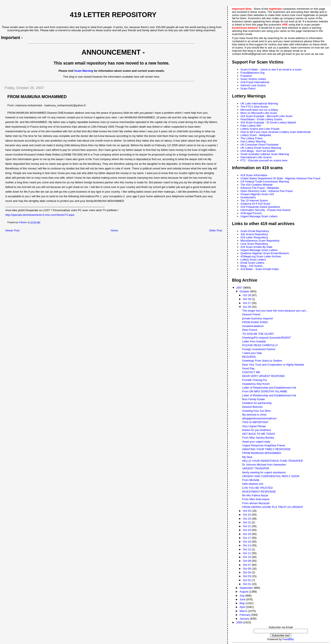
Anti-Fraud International (255, 82)
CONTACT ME (251, 372)
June (243, 599)
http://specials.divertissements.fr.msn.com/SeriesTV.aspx (40, 215)
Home (114, 230)
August (244, 592)
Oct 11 (247, 553)
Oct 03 (247, 576)
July (242, 596)
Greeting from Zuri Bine (256, 411)
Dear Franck (250, 330)
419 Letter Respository (254, 237)
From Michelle (251, 480)
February (246, 615)
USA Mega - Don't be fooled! (258, 151)
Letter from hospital (254, 341)
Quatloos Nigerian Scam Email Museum (265, 253)
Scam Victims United (253, 79)
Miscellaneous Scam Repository (260, 241)
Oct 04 (247, 572)
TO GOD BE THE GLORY (258, 334)
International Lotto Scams (256, 157)
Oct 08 (247, 561)
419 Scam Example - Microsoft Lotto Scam (266, 116)
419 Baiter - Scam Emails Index (260, 269)
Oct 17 (247, 538)
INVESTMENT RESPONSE (259, 492)
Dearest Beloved (252, 407)
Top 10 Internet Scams (254, 200)
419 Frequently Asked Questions (260, 207)
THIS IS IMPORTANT (255, 422)
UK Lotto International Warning (259, 103)
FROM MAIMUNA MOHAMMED (262, 453)
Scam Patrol (248, 88)
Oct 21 (247, 526)
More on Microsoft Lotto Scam (259, 113)
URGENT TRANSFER (256, 468)
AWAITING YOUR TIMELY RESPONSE (266, 449)
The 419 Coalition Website (256, 185)
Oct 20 (247, 530)
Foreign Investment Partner (259, 349)
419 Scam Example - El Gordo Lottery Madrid (268, 122)
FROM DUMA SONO (255, 322)
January (245, 619)
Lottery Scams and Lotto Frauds (260, 129)
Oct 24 (247, 515)
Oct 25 (247, 511)
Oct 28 (247, 299)
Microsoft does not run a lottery (259, 110)
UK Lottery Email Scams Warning (261, 148)
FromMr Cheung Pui (254, 380)
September (247, 588)
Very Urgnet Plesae (254, 426)
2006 (240, 622)
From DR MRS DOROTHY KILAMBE (265, 391)
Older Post (216, 230)
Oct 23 (247, 519)
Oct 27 (247, 303)
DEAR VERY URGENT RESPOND (263, 376)
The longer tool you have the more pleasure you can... (275, 311)
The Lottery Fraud (251, 138)
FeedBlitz (288, 639)
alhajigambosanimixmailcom (259, 418)
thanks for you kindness (257, 430)
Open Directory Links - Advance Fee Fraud (266, 191)
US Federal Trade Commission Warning (265, 182)
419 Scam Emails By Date (256, 247)
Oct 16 (247, 542)
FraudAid (246, 76)
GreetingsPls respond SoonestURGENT (267, 338)
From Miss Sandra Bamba (258, 438)
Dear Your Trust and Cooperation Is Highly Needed (273, 365)
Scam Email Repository (255, 231)
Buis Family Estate (254, 399)
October (245, 291)
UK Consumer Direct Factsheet (259, 145)
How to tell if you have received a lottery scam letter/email (275, 132)
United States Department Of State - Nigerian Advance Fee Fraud (280, 178)
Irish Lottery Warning (253, 141)
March (244, 611)
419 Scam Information (254, 175)
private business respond (257, 318)
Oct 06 (247, 569)
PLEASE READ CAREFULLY (260, 345)
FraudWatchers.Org (252, 73)
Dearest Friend (251, 314)
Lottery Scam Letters (253, 260)
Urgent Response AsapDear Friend (263, 445)
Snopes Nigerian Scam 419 (257, 194)
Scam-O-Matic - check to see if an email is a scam (271, 70)
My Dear (247, 457)
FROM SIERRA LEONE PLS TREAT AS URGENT (273, 507)
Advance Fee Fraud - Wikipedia (260, 188)
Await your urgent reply (256, 442)
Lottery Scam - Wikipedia (256, 135)
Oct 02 (247, 580)
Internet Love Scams (253, 85)
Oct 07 (247, 565)
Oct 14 (247, 545)
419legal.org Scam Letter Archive (261, 256)
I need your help (252, 353)
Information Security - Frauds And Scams (265, 210)
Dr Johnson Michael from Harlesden (264, 465)
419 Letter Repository (113, 15)
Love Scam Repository (254, 244)
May (243, 603)
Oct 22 (247, 522)
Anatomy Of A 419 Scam (255, 204)
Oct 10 (247, 557)
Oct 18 (247, 534)
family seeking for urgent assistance (264, 472)
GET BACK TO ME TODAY (259, 434)
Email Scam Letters (252, 263)
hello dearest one (253, 484)
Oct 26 (247, 307)
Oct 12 (247, 549)
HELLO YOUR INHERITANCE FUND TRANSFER (273, 461)
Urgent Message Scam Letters (259, 216)
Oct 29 (247, 295)
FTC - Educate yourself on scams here (264, 160)
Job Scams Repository (254, 234)
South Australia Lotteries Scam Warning (265, 154)
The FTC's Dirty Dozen (254, 107)
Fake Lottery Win (251, 126)
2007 (240, 288)
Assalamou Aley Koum (256, 384)
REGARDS (249, 357)
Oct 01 (247, 584)
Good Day (248, 368)
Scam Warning (84, 71)
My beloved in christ (254, 415)
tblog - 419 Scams (252, 266)
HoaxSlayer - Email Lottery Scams (261, 119)
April (243, 607)
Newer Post (12, 230)
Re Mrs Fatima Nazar (255, 495)
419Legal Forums (251, 213)
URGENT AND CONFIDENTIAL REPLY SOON (271, 476)
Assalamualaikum (253, 326)
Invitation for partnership (257, 403)
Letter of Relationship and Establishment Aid (269, 388)
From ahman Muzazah (256, 503)
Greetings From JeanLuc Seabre (262, 361)
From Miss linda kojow (256, 499)
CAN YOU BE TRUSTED (257, 488)
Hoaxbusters (248, 197)
